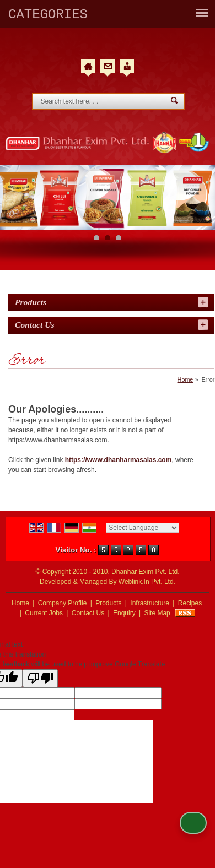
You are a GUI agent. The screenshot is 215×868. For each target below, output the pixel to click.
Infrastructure (150, 603)
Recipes (190, 603)
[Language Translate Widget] (143, 528)
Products (31, 302)
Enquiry (124, 613)
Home (186, 379)
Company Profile (63, 603)
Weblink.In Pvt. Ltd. (147, 582)
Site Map (157, 613)
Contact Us (88, 613)
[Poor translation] (40, 678)
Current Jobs (44, 613)
